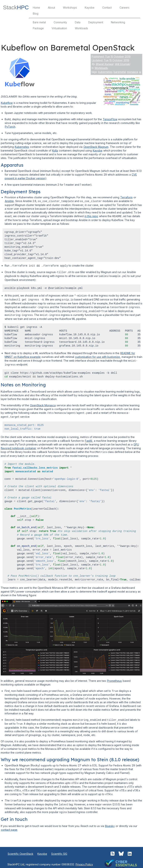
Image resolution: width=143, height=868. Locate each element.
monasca (132, 72)
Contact (107, 8)
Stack (16, 7)
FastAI (89, 438)
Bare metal (39, 22)
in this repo (91, 216)
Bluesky (110, 822)
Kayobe (90, 8)
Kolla (55, 151)
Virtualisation (59, 28)
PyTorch (10, 127)
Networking (118, 22)
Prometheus (114, 678)
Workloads (81, 28)
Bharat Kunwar (105, 64)
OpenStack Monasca (43, 403)
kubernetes (105, 72)
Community (60, 22)
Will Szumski (122, 64)
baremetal (120, 72)
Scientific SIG (59, 850)
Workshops (70, 8)
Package (38, 28)
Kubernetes (22, 147)
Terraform (126, 197)
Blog (36, 14)
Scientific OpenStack (20, 850)
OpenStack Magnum (96, 147)
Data (78, 22)
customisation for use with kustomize (97, 355)
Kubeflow (7, 103)
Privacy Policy (84, 860)
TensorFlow (110, 119)
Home (36, 8)
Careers (124, 8)
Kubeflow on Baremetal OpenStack (68, 48)
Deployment (96, 22)
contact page (9, 826)
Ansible (9, 201)
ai (140, 72)
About (51, 8)
